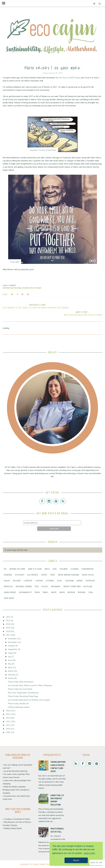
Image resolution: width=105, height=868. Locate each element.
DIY (5, 569)
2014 (8, 718)
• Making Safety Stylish (12, 828)
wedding (82, 592)
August (11, 653)
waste (54, 592)
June (10, 660)
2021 (8, 620)
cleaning (75, 569)
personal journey (21, 288)
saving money (10, 592)
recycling (88, 587)
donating (8, 575)
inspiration (8, 288)
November (13, 642)
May (10, 664)
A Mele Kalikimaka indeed (19, 707)
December (13, 639)
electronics (33, 575)
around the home (17, 569)
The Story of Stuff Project (69, 78)
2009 (8, 732)
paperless (8, 587)
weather (71, 592)
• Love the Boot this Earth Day (15, 771)
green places (88, 575)
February (12, 675)
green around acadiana (68, 575)
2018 (8, 631)
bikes (47, 569)
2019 (8, 628)
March (11, 671)
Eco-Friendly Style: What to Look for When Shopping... (31, 685)
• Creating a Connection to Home (16, 819)
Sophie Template (47, 864)
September (13, 649)
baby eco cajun (35, 569)
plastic (45, 587)
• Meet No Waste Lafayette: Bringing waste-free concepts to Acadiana (16, 790)
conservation (88, 569)
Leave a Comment (10, 285)
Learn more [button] (89, 853)
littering (50, 581)
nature (80, 581)
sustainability (25, 592)
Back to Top (97, 862)
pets (37, 587)
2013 (8, 721)
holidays (17, 581)
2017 (8, 635)
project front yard (72, 587)
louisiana (70, 581)
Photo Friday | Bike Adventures (21, 682)
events (44, 575)
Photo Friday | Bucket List (18, 703)
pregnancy (56, 587)
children (64, 569)
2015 (8, 714)
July (10, 657)
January (11, 678)
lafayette (28, 581)
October (12, 646)
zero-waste (9, 598)
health (7, 581)
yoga (91, 592)
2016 (8, 711)
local (60, 581)
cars (55, 569)
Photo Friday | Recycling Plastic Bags (23, 696)
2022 (8, 617)
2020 (8, 624)
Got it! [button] (76, 860)
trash (37, 592)
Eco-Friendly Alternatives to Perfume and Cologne (29, 700)
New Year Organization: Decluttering (23, 693)
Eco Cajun (34, 864)
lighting (39, 581)
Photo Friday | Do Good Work (20, 689)
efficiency (20, 575)
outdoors (90, 581)
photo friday (36, 288)
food (53, 575)
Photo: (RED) (15, 262)
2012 (8, 725)
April (10, 667)
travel (45, 592)
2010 (8, 729)
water (62, 592)
